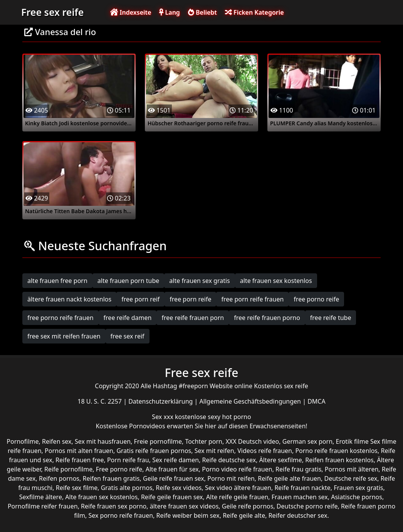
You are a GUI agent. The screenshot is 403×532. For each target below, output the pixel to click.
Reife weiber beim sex (188, 515)
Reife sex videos (179, 488)
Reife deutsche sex (229, 460)
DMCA (317, 401)
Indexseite (131, 12)
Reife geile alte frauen (289, 478)
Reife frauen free (80, 460)
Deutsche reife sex (351, 478)
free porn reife (190, 299)
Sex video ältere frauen (238, 488)
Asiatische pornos (357, 497)
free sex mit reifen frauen (64, 336)
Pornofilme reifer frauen (43, 506)
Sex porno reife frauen (121, 515)
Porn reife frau (128, 460)
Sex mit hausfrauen (103, 441)
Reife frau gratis (298, 469)
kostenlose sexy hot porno (213, 417)
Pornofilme (23, 441)
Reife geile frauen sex (172, 497)
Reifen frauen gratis (111, 478)
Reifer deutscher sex (298, 515)
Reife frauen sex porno (114, 506)
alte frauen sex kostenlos (276, 281)
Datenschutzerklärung (161, 401)
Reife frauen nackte (302, 488)
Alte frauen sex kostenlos (101, 497)
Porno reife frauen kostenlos (336, 451)
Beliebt (202, 12)
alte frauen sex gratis (199, 281)
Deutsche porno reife (307, 506)
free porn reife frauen (252, 299)
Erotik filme (352, 441)
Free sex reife (52, 12)
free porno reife (316, 299)
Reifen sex (57, 441)
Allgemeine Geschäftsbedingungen (251, 401)
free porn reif (140, 299)
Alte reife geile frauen (237, 497)
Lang (169, 12)
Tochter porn (204, 441)
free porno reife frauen (60, 318)
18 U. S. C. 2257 (100, 401)
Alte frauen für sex (172, 469)
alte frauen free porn (57, 281)
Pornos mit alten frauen (79, 451)
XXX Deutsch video (252, 441)
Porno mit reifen (231, 478)
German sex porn (307, 441)
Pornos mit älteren (352, 469)
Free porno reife (119, 469)
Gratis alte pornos (127, 488)
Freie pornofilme (158, 441)
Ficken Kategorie (254, 12)
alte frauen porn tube (128, 281)
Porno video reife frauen (237, 469)
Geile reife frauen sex (174, 478)
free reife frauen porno (267, 318)
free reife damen (128, 318)
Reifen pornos (59, 478)
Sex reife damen (175, 460)
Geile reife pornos (248, 506)
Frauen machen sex (300, 497)
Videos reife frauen (265, 451)
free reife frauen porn (193, 318)
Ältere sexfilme (281, 460)
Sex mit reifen (214, 451)
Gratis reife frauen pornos (154, 451)
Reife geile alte (244, 515)
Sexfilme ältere (41, 497)
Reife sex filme (77, 488)
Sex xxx (163, 417)
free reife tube (331, 318)
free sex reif (128, 336)
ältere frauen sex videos (184, 506)
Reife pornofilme (68, 469)
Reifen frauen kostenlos (339, 460)
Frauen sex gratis (358, 488)
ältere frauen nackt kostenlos (69, 299)
